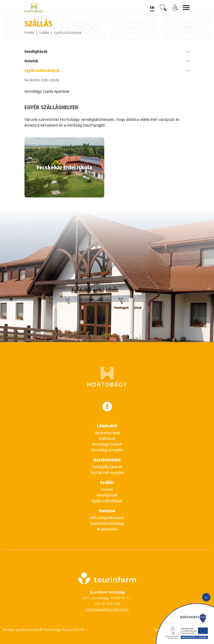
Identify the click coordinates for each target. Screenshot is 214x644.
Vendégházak (36, 52)
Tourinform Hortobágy (107, 524)
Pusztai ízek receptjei (107, 473)
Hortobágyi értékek (107, 444)
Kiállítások (107, 439)
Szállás (44, 33)
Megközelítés (107, 529)
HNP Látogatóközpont (107, 518)
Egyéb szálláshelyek (42, 71)
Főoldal (29, 33)
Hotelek (31, 61)
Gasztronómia (107, 460)
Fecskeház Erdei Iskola (42, 80)
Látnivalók (107, 426)
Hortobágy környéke (107, 450)
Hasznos (107, 511)
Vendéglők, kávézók (107, 467)
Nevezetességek (107, 433)
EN (152, 7)
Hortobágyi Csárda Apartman (47, 91)
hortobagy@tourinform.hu (107, 610)
